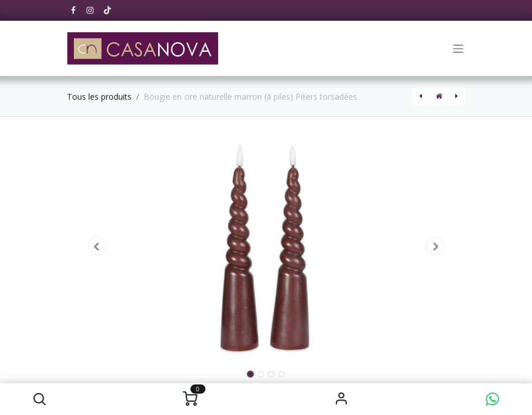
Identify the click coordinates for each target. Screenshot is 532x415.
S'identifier (341, 399)
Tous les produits (99, 97)
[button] (40, 399)
